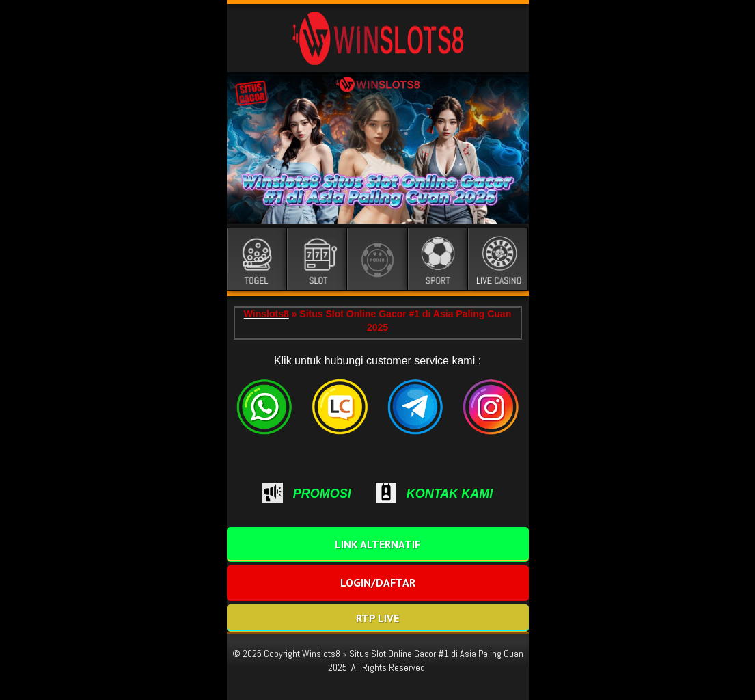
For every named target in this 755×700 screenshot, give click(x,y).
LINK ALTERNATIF (377, 544)
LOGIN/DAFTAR (378, 582)
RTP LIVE (377, 618)
